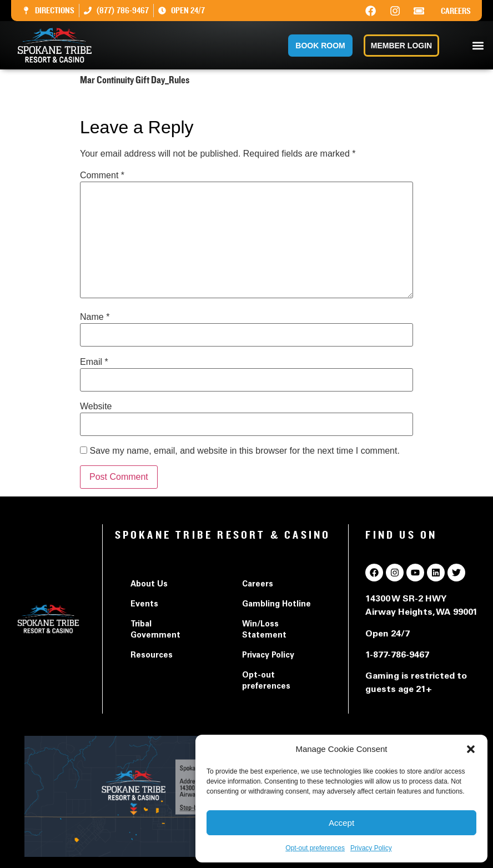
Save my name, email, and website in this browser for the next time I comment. (244, 451)
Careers (456, 11)
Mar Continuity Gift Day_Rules (140, 102)
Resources (152, 656)
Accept (341, 823)
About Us (149, 585)
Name (95, 317)
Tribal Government (155, 630)
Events (144, 605)
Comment (102, 175)
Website (96, 407)
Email (94, 362)
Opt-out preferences (315, 848)
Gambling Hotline (276, 605)
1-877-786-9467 (397, 655)
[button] (471, 749)
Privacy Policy (371, 848)
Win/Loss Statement (264, 630)
